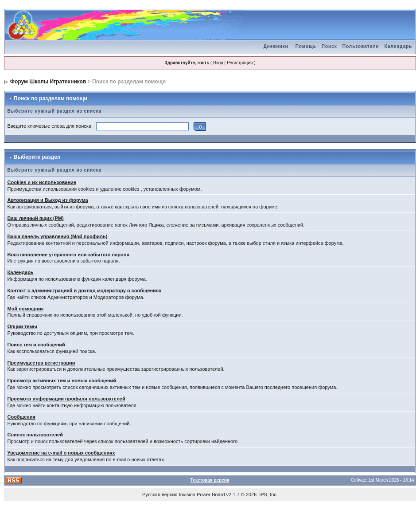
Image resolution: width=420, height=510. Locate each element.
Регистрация (240, 63)
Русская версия (160, 494)
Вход (218, 63)
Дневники (276, 46)
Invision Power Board (202, 494)
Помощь (306, 46)
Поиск (329, 46)
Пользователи (361, 46)
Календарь (399, 46)
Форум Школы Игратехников (48, 82)
